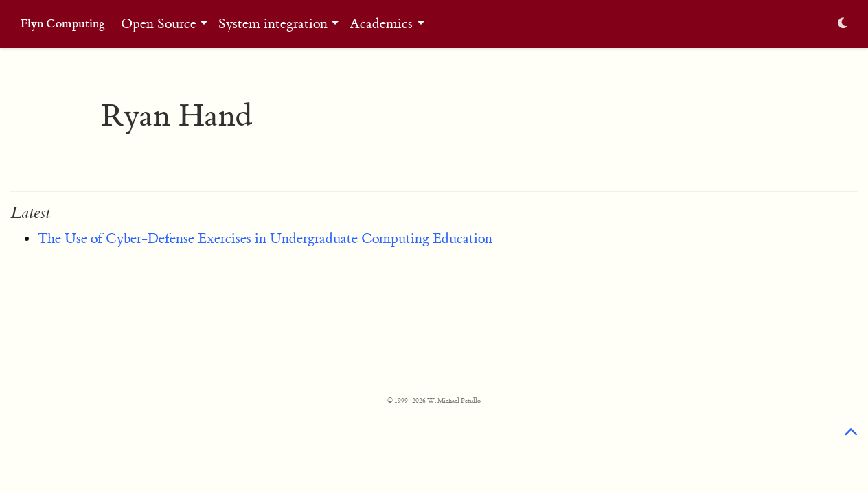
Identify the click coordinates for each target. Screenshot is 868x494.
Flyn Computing (63, 24)
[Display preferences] (843, 24)
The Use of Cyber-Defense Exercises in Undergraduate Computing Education (265, 238)
